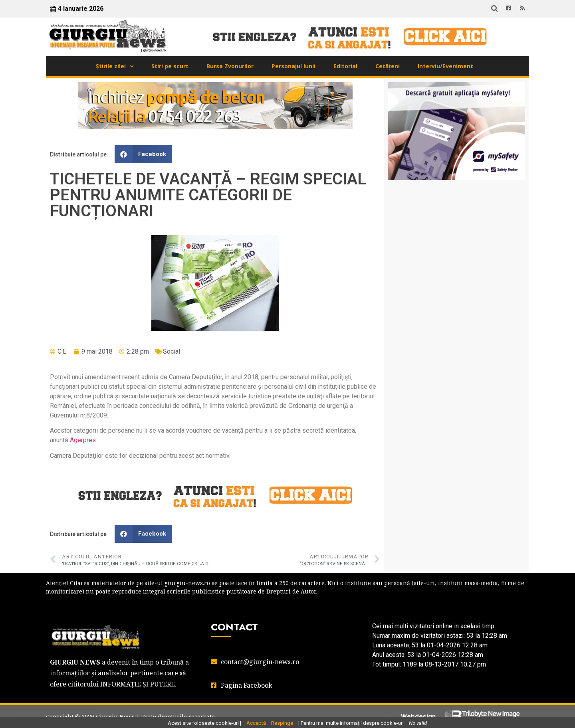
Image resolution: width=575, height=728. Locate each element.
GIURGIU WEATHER (457, 218)
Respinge (282, 723)
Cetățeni (388, 66)
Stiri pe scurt (170, 66)
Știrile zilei (111, 66)
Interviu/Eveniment (445, 66)
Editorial (345, 66)
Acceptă (256, 723)
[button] (143, 154)
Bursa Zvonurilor (230, 66)
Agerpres (83, 440)
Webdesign (418, 716)
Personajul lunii (293, 66)
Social (172, 351)
